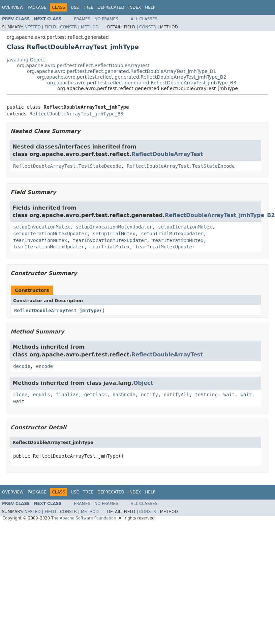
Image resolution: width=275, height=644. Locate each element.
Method (90, 27)
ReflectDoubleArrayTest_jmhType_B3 (76, 114)
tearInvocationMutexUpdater (110, 240)
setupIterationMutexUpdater (50, 234)
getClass (96, 395)
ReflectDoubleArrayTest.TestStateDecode (67, 166)
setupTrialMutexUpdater (172, 234)
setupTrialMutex (114, 234)
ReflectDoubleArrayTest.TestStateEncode (181, 166)
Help (150, 7)
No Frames (106, 19)
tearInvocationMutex (40, 240)
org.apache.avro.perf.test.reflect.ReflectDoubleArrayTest (83, 65)
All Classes (144, 19)
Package (37, 7)
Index (135, 7)
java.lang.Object (26, 60)
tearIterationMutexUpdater (49, 247)
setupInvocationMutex (42, 227)
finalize (67, 395)
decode (22, 366)
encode (44, 366)
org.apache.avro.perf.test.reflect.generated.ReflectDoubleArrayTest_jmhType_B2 (132, 77)
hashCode (124, 395)
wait (229, 395)
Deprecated (111, 7)
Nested (32, 27)
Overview (13, 7)
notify (149, 395)
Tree (88, 7)
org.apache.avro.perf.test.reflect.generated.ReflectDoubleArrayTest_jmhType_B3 (142, 83)
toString (206, 395)
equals (42, 395)
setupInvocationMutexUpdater (114, 227)
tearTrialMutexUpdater (165, 247)
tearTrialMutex (110, 247)
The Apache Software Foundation (84, 518)
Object (143, 383)
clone (20, 395)
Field (50, 27)
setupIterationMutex (185, 227)
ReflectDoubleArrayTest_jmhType (57, 311)
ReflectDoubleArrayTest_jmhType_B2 (220, 215)
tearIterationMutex (178, 240)
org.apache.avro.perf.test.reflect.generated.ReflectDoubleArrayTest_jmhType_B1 (121, 71)
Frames (82, 19)
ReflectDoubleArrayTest (167, 154)
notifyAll (177, 395)
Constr (68, 27)
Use (75, 7)
